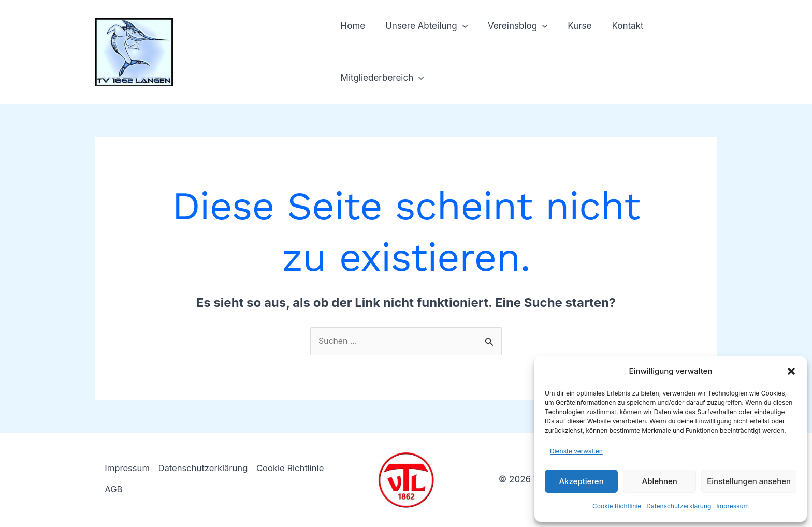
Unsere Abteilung (423, 26)
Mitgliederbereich (381, 78)
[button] (791, 371)
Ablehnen (660, 481)
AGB (115, 490)
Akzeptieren (581, 481)
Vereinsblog (511, 26)
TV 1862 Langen (251, 46)
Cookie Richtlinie (617, 506)
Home (352, 26)
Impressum (733, 506)
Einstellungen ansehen (749, 481)
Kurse (571, 26)
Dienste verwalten (576, 451)
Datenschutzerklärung (679, 506)
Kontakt (616, 26)
